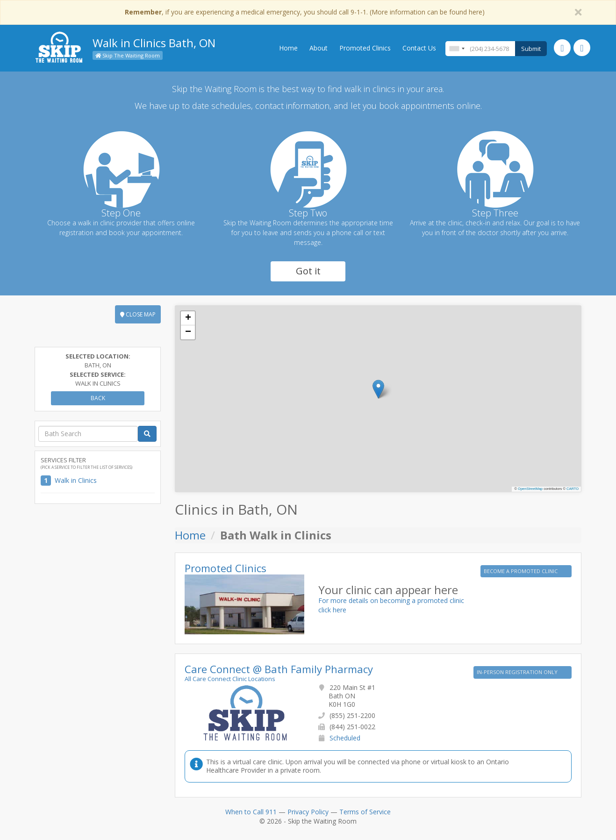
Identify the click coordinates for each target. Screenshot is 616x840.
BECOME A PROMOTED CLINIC (521, 571)
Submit (531, 49)
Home (288, 48)
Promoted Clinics (365, 48)
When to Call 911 (251, 812)
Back (98, 398)
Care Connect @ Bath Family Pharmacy (279, 669)
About (319, 48)
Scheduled (345, 738)
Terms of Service (365, 812)
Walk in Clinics (76, 480)
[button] (378, 389)
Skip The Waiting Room (128, 55)
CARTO (573, 489)
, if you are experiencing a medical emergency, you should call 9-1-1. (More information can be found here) (305, 12)
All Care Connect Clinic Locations (230, 679)
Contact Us (419, 48)
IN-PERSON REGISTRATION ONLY (518, 672)
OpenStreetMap (530, 489)
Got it (308, 271)
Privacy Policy (308, 812)
